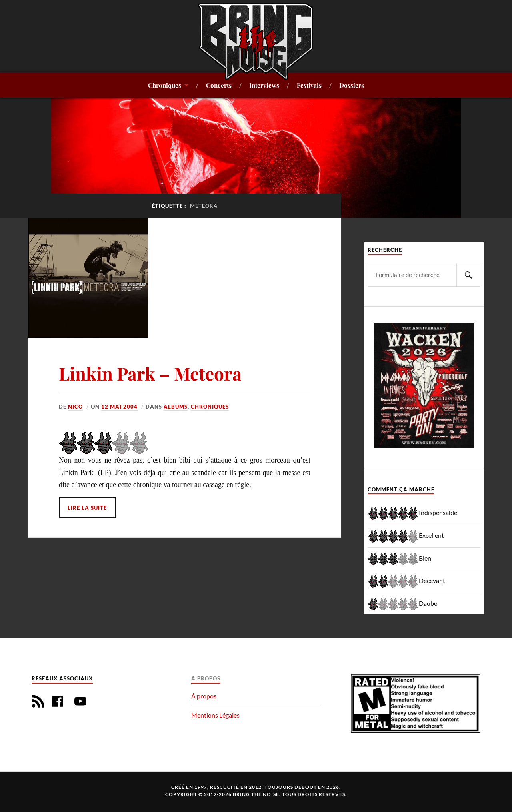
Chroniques (165, 85)
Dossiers (352, 85)
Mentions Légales (215, 715)
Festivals (309, 85)
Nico (75, 407)
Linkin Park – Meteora (150, 373)
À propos (204, 696)
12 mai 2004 (119, 407)
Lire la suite (87, 508)
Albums (176, 407)
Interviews (264, 85)
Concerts (219, 85)
